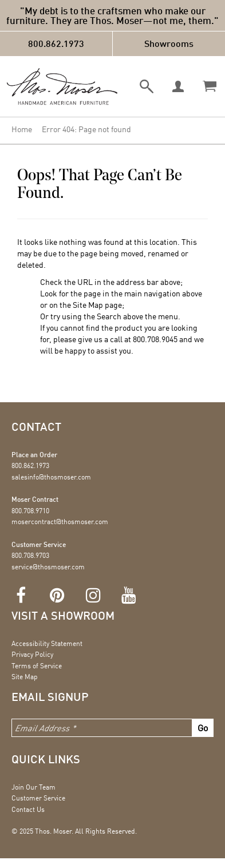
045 (171, 339)
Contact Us (28, 809)
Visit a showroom (63, 615)
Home (22, 129)
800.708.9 (149, 339)
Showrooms (169, 43)
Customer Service (38, 798)
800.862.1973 (56, 43)
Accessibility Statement (47, 643)
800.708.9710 (30, 511)
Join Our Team (33, 787)
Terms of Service (37, 666)
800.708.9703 (30, 555)
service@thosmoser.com (48, 567)
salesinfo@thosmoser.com (51, 477)
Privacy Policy (32, 654)
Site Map (88, 305)
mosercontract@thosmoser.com (60, 522)
